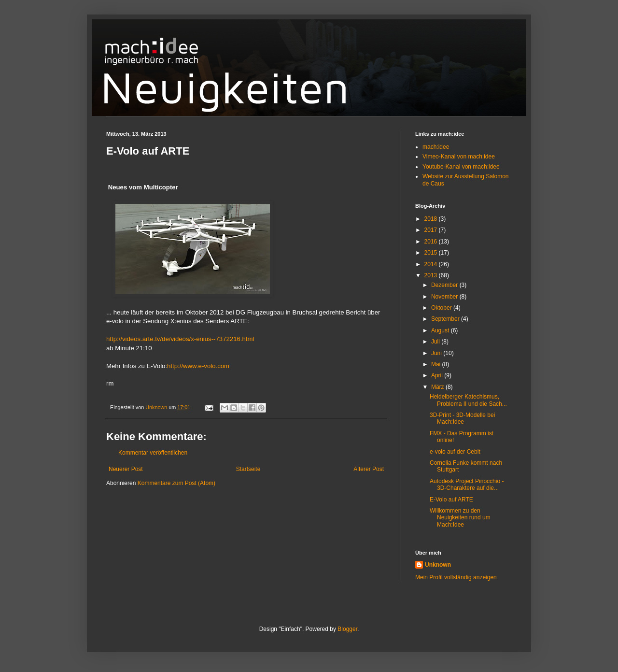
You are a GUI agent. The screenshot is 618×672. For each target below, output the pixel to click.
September (446, 319)
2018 (432, 219)
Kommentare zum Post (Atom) (176, 483)
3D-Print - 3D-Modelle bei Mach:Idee (462, 418)
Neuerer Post (126, 469)
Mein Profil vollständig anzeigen (456, 577)
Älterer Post (369, 469)
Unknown (438, 565)
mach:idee (436, 147)
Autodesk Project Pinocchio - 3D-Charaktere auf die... (467, 485)
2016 (432, 242)
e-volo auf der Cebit (455, 452)
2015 (432, 253)
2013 (432, 275)
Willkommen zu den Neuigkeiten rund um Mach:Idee (460, 518)
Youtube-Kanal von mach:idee (461, 167)
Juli (436, 342)
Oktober (442, 308)
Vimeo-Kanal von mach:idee (459, 157)
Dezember (445, 285)
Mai (437, 364)
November (445, 297)
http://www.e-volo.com (198, 366)
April (438, 375)
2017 (432, 230)
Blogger (347, 629)
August (441, 330)
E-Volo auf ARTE (451, 500)
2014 (432, 264)
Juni (437, 353)
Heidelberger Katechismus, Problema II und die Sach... (468, 400)
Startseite (248, 469)
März (438, 387)
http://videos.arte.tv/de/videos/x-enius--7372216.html (180, 339)
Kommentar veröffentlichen (153, 453)
